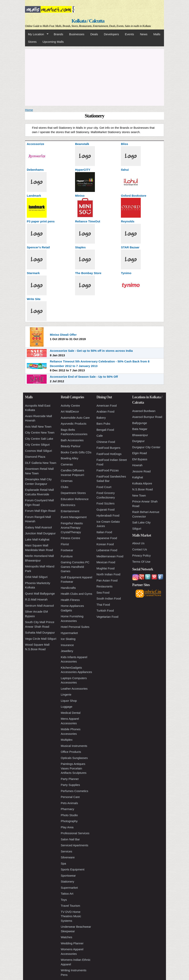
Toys (64, 900)
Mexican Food (106, 562)
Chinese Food (106, 442)
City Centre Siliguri (37, 445)
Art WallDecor (70, 411)
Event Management (74, 517)
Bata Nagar (140, 429)
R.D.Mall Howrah (36, 599)
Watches (67, 937)
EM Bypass (140, 459)
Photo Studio (69, 815)
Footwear (67, 550)
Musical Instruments (74, 746)
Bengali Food (105, 430)
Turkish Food (105, 611)
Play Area (67, 827)
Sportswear (68, 876)
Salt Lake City (141, 522)
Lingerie (66, 694)
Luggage (67, 707)
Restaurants (105, 586)
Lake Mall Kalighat (37, 539)
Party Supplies (70, 785)
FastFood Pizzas (108, 470)
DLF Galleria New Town (41, 463)
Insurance (67, 645)
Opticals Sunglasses (74, 758)
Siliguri (137, 529)
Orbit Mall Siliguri (36, 577)
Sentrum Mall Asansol (39, 606)
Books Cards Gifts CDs (76, 452)
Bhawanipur (140, 435)
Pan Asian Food (107, 580)
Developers (111, 34)
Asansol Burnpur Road (147, 417)
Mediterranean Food (110, 556)
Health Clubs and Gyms (76, 594)
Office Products (71, 752)
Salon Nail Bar (70, 839)
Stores (32, 42)
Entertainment (70, 511)
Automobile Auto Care (75, 418)
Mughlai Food (106, 568)
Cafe (100, 436)
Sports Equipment (73, 869)
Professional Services (75, 833)
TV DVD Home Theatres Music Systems (71, 916)
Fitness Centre (70, 538)
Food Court (104, 487)
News (144, 34)
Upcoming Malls (53, 42)
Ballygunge (140, 423)
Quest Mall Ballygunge (40, 593)
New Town (139, 495)
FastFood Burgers (108, 448)
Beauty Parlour (71, 446)
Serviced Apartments (74, 845)
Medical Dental (71, 713)
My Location (37, 34)
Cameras (67, 464)
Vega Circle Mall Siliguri (41, 639)
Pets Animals (69, 803)
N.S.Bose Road (142, 489)
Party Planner (70, 779)
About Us (138, 543)
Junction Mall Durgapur (40, 533)
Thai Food (103, 605)
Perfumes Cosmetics (74, 791)
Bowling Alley (69, 458)
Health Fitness (70, 600)
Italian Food (104, 532)
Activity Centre (70, 406)
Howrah (137, 465)
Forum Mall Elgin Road (40, 511)
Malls (157, 34)
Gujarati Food (106, 510)
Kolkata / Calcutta (88, 21)
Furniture (67, 556)
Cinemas (67, 481)
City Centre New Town (40, 432)
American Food (107, 406)
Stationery (67, 881)
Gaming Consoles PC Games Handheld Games (75, 567)
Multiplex (67, 740)
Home (29, 110)
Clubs (65, 487)
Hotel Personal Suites (75, 627)
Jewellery (67, 651)
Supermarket (69, 888)
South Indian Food (109, 598)
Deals (94, 34)
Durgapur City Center (146, 447)
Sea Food (103, 592)
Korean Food (105, 544)
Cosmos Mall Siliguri (39, 451)
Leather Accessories (74, 689)
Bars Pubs (103, 424)
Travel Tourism (70, 906)
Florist (65, 544)
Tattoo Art (67, 894)
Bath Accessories (72, 440)
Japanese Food (107, 538)
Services (67, 851)
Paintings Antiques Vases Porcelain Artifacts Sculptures (74, 768)
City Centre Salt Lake (39, 439)
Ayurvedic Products (74, 424)
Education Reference (75, 499)
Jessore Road (141, 471)
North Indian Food (108, 574)
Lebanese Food (107, 550)
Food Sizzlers (106, 503)
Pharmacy (67, 809)
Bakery (101, 418)
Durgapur (138, 441)
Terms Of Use (141, 562)
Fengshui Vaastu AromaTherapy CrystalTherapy (72, 528)
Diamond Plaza (35, 457)
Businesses (77, 34)
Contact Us (140, 549)
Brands (59, 34)
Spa (63, 863)
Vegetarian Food (107, 617)
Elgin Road (139, 453)
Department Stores (73, 493)
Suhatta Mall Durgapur (40, 633)
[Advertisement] (94, 77)
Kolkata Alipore (142, 483)
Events (129, 34)
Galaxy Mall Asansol (38, 527)
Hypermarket (69, 633)
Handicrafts (68, 588)
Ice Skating (68, 639)
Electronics (68, 505)
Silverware (68, 857)
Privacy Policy (141, 555)
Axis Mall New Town (38, 427)
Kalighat (138, 477)
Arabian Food (105, 411)
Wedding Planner (72, 943)
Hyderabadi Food (108, 515)
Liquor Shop (69, 701)
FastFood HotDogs (109, 454)
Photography (69, 821)
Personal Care (70, 797)
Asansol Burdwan (144, 411)
